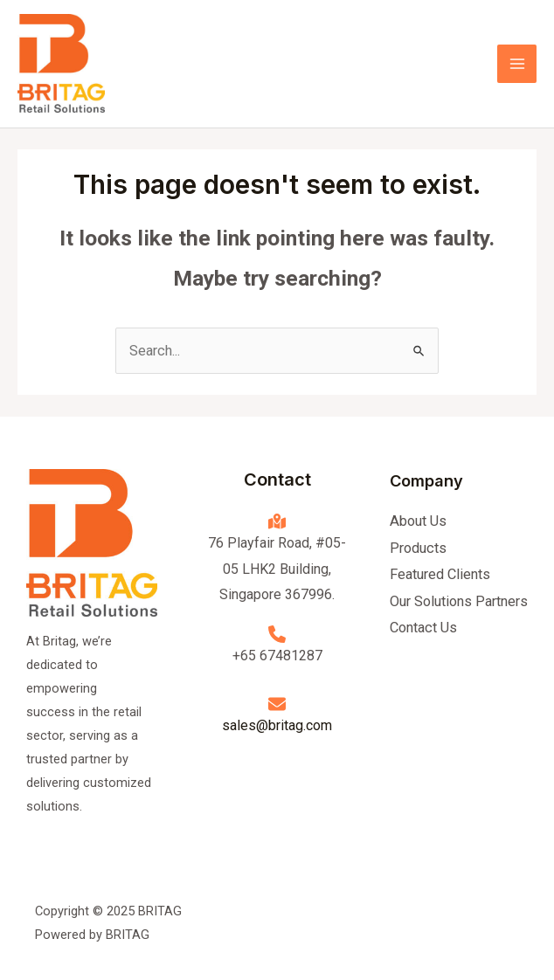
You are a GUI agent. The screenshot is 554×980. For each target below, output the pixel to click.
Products (418, 548)
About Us (418, 522)
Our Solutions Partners (459, 601)
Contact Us (423, 628)
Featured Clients (440, 575)
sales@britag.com (277, 725)
